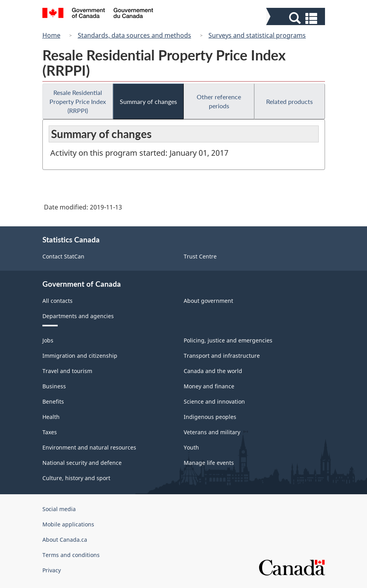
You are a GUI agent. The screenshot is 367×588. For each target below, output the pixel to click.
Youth (191, 447)
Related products (289, 101)
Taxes (50, 432)
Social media (59, 509)
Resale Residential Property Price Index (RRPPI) (78, 101)
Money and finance (209, 386)
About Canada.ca (65, 540)
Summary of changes (148, 101)
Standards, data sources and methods (134, 35)
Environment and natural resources (89, 447)
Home (51, 35)
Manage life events (209, 463)
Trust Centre (200, 256)
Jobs (48, 340)
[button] (297, 18)
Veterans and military (212, 432)
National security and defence (82, 463)
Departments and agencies (78, 316)
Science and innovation (214, 401)
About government (208, 301)
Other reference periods (219, 101)
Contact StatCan (63, 256)
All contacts (58, 301)
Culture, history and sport (76, 478)
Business (54, 386)
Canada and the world (213, 371)
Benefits (53, 401)
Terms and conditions (71, 555)
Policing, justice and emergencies (228, 340)
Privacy (52, 570)
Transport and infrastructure (222, 356)
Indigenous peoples (210, 417)
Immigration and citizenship (80, 356)
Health (51, 417)
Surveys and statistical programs (257, 35)
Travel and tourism (67, 371)
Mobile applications (68, 524)
